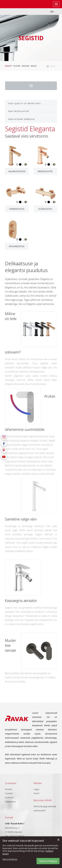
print (53, 66)
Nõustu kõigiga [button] (48, 861)
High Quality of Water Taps (24, 103)
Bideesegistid (45, 171)
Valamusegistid (17, 171)
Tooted (17, 66)
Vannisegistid (17, 209)
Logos (36, 789)
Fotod (36, 793)
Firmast (8, 789)
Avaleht (8, 66)
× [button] (58, 840)
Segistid (26, 66)
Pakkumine (10, 802)
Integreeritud (17, 246)
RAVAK (12, 4)
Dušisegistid (45, 209)
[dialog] (31, 852)
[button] (12, 859)
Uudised (9, 797)
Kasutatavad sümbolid (21, 119)
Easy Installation (19, 111)
